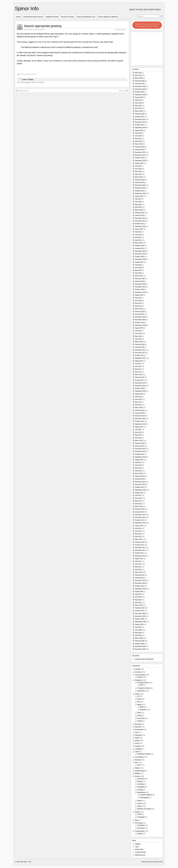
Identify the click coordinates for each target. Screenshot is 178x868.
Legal (137, 752)
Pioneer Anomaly (68, 17)
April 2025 (138, 108)
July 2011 (138, 561)
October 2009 (139, 619)
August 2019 (139, 295)
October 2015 (139, 421)
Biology (140, 781)
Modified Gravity (52, 17)
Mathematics (142, 792)
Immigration (141, 817)
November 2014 (140, 451)
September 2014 (140, 457)
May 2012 (138, 534)
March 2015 (139, 441)
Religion (138, 773)
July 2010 (138, 594)
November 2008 (140, 649)
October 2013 (139, 487)
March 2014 (139, 473)
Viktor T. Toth (27, 862)
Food (137, 732)
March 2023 (139, 177)
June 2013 (138, 498)
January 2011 (139, 578)
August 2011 (139, 559)
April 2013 (138, 504)
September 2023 (140, 161)
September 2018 (140, 325)
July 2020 (138, 265)
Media (139, 705)
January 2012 (139, 545)
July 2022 (138, 199)
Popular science (22, 90)
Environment (139, 730)
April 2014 (138, 471)
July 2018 (138, 331)
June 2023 (138, 169)
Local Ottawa (139, 757)
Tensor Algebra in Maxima (108, 17)
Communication (140, 675)
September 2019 (140, 292)
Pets (136, 763)
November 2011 (140, 550)
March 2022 (139, 210)
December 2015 (140, 416)
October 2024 (139, 125)
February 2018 (140, 344)
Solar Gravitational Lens (86, 17)
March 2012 (139, 539)
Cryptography (144, 797)
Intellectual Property (144, 754)
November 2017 (140, 353)
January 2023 (139, 182)
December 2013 (140, 482)
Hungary (138, 746)
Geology (140, 790)
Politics (137, 768)
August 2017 (139, 361)
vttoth (28, 74)
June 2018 (138, 333)
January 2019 (139, 314)
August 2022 (139, 196)
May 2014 (138, 468)
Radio (142, 707)
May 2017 (138, 369)
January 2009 (139, 644)
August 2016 (139, 394)
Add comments (122, 29)
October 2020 (139, 257)
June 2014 (138, 465)
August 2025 (139, 97)
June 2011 (138, 564)
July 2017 (138, 364)
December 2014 (140, 449)
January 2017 (139, 380)
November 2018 (140, 320)
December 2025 (140, 86)
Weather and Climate (144, 809)
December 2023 (140, 152)
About (18, 17)
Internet (140, 677)
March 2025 (139, 111)
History (137, 741)
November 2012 (140, 517)
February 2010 (140, 608)
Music (139, 713)
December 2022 (140, 185)
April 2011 (138, 570)
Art (138, 696)
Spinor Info (27, 9)
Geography (141, 787)
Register (138, 844)
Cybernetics (141, 691)
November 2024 (140, 122)
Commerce (139, 672)
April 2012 (138, 537)
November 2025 (140, 89)
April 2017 (138, 372)
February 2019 (140, 312)
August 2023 (139, 163)
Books (139, 699)
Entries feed (139, 849)
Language (138, 749)
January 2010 (139, 611)
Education (138, 727)
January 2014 (139, 479)
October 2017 (139, 355)
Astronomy (141, 779)
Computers (30, 29)
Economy (138, 724)
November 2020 (140, 254)
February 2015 (140, 443)
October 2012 (139, 520)
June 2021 (138, 235)
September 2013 (140, 490)
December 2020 (140, 251)
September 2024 (140, 128)
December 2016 (140, 383)
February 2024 (140, 147)
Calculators (141, 825)
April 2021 (138, 240)
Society (137, 812)
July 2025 (138, 100)
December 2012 (140, 515)
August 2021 (139, 229)
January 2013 (139, 512)
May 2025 (138, 106)
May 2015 (138, 435)
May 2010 (138, 600)
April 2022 (138, 207)
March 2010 (139, 605)
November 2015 (140, 419)
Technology (139, 823)
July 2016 (138, 397)
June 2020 (138, 268)
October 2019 (139, 289)
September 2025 (140, 95)
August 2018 (139, 328)
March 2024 (139, 144)
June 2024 (138, 136)
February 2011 (140, 575)
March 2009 (139, 638)
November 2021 (140, 221)
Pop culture (141, 718)
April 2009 (138, 635)
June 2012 (138, 531)
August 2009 (139, 624)
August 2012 (139, 526)
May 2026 (138, 73)
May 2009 (138, 633)
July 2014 (138, 462)
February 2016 (140, 410)
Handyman (138, 735)
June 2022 (138, 202)
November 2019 (140, 287)
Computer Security (143, 688)
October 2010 (139, 586)
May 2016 (138, 402)
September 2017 (140, 358)
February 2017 (140, 377)
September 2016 (140, 391)
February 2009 (140, 641)
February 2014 (140, 476)
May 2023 (138, 171)
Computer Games (143, 683)
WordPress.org (140, 855)
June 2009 (138, 630)
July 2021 (138, 232)
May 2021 (138, 237)
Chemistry (141, 784)
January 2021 (139, 248)
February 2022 (140, 213)
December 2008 (140, 646)
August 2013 (139, 493)
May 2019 (138, 303)
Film (139, 702)
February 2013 (140, 509)
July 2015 (138, 430)
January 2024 (139, 150)
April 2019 (138, 306)
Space (139, 806)
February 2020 (140, 279)
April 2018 (138, 339)
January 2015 (139, 446)
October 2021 (139, 224)
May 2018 (138, 336)
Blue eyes (124, 90)
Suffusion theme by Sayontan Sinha (152, 862)
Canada (137, 669)
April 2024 (138, 141)
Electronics (141, 828)
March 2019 (139, 309)
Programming (139, 771)
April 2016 (138, 405)
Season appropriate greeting (43, 26)
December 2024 (140, 119)
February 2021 (140, 246)
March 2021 (139, 243)
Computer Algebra (146, 795)
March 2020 (139, 276)
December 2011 (140, 548)
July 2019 (138, 298)
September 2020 (140, 259)
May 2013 (138, 501)
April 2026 (138, 75)
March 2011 (139, 572)
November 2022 (140, 188)
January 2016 (139, 413)
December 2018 (140, 317)
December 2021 (140, 218)
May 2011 (138, 567)
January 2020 (139, 281)
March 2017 (139, 375)
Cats (139, 765)
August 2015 (139, 427)
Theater (140, 721)
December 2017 (140, 350)
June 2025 (138, 103)
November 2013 (140, 484)
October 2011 (139, 553)
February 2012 (140, 542)
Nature (140, 801)
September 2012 (140, 523)
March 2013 (139, 506)
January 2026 (139, 84)
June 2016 (138, 399)
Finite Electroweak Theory (33, 17)
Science (138, 776)
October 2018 (139, 323)
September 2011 (140, 556)
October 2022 (139, 191)
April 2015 (138, 438)
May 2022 (138, 205)
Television (143, 710)
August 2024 (139, 130)
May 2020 (138, 270)
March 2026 (139, 78)
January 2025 (139, 117)
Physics (140, 803)
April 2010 (138, 603)
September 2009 (140, 622)
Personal (42, 29)
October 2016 (139, 388)
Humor (137, 743)
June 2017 (138, 366)
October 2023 (139, 158)
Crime (139, 814)
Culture (36, 29)
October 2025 (139, 92)
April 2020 (138, 273)
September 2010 (140, 589)
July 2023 (138, 166)
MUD (141, 685)
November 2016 (140, 386)
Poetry (139, 716)
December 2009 (140, 614)
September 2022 (140, 193)
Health (137, 738)
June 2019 (138, 301)
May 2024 (138, 139)
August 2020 (139, 262)
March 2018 (139, 342)
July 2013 (138, 495)
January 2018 (139, 347)
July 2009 (138, 627)
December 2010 (140, 580)
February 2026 (140, 81)
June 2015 (138, 432)
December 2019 (140, 284)
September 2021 (140, 226)
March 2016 (139, 408)
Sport (137, 820)
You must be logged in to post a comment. (31, 82)
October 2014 (139, 454)
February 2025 (140, 114)
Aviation (140, 834)
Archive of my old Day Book (144, 659)
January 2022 (139, 215)
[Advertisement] (147, 48)
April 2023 (138, 174)
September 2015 (140, 424)
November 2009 (140, 616)
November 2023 (140, 155)
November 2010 (140, 583)
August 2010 (139, 591)
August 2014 (139, 460)
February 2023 (140, 180)
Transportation (140, 831)
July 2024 (138, 133)
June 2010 (138, 597)
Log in (137, 847)
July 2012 (138, 528)
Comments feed (140, 852)
